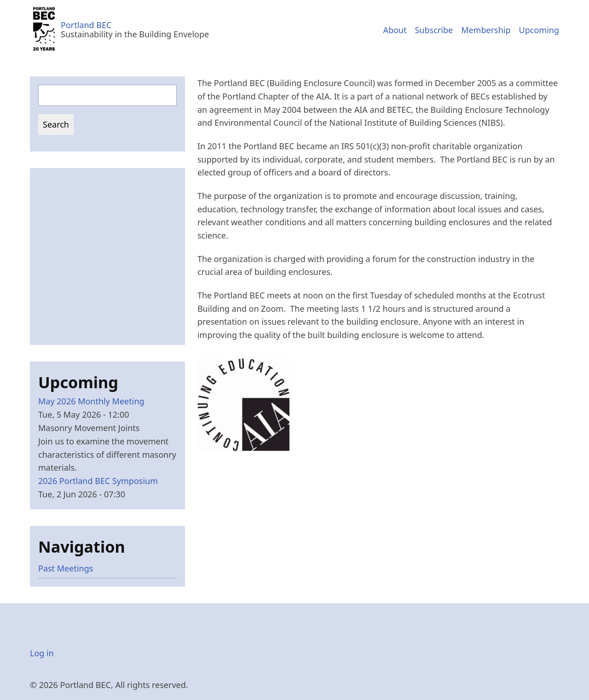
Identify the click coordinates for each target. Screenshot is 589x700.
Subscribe (434, 30)
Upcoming (539, 30)
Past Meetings (66, 568)
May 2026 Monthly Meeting (91, 401)
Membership (486, 30)
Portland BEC (86, 25)
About (395, 30)
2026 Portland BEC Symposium (98, 481)
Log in (42, 653)
